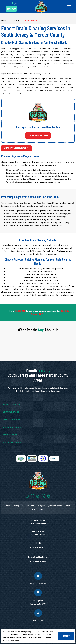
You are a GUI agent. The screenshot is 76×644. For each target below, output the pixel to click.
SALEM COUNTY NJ (11, 412)
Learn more (14, 640)
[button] (38, 405)
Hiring (34, 509)
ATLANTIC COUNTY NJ (12, 405)
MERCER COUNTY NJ (11, 420)
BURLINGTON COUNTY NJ (13, 427)
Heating (16, 506)
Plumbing (15, 20)
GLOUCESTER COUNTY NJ (13, 442)
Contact (42, 509)
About (8, 506)
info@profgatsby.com (38, 583)
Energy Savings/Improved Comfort (50, 506)
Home (3, 20)
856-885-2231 (20, 311)
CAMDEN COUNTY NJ (11, 435)
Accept (66, 636)
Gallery (68, 506)
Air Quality (30, 506)
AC (22, 506)
